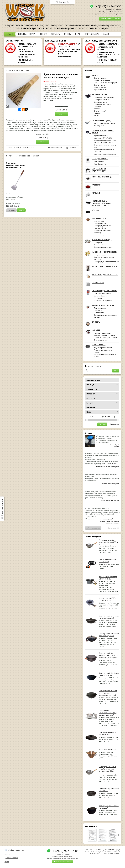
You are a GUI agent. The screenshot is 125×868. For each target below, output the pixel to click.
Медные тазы (99, 221)
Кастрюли (97, 107)
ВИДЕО (106, 34)
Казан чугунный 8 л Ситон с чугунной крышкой (109, 674)
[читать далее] (111, 464)
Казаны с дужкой (100, 85)
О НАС (78, 34)
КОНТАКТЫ (56, 34)
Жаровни (97, 109)
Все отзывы (112, 528)
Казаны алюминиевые (102, 80)
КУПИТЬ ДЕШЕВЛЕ (92, 34)
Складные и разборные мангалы (106, 338)
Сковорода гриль (100, 102)
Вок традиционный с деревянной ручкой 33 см (109, 541)
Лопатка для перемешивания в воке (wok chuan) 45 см (16, 165)
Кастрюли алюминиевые (103, 247)
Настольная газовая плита (103, 143)
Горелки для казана (101, 136)
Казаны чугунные (100, 78)
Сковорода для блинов (103, 104)
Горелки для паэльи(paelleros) (105, 154)
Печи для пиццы (100, 308)
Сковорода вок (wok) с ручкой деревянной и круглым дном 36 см (107, 769)
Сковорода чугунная (102, 100)
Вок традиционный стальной (104, 123)
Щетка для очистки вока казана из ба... (22, 148)
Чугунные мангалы (101, 340)
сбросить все (114, 424)
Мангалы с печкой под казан (104, 335)
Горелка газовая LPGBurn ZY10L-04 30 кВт (108, 599)
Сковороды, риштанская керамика (107, 262)
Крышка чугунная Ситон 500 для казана (108, 733)
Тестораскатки (99, 313)
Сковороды (98, 243)
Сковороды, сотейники (102, 226)
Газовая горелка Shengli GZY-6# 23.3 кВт (108, 578)
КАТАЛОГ (10, 34)
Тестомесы (98, 310)
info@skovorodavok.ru (16, 850)
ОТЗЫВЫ (68, 34)
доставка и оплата (11, 858)
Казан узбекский (100, 87)
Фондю (96, 116)
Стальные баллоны (101, 296)
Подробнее (11, 210)
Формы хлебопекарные (103, 245)
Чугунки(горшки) (100, 111)
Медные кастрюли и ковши (104, 235)
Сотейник (97, 113)
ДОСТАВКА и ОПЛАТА (26, 34)
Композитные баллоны (102, 294)
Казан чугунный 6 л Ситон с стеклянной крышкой (109, 635)
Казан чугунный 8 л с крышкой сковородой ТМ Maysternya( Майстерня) (108, 655)
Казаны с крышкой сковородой (105, 83)
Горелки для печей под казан (105, 140)
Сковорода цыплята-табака (104, 97)
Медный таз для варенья (108, 749)
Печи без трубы (100, 164)
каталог (7, 854)
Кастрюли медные (101, 223)
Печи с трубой (99, 162)
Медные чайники (100, 228)
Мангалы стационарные (103, 333)
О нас (7, 862)
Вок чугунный (99, 126)
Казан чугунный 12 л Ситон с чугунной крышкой (109, 617)
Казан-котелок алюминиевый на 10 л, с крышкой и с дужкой (108, 713)
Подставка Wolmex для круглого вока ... (63, 148)
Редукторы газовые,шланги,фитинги (103, 299)
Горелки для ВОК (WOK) (103, 138)
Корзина (63, 2)
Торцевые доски (100, 255)
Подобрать (102, 424)
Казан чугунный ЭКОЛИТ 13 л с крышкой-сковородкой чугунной (108, 693)
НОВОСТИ (43, 34)
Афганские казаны (101, 90)
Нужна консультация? (2, 507)
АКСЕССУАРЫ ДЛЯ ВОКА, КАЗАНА (17, 70)
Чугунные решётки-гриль (103, 348)
